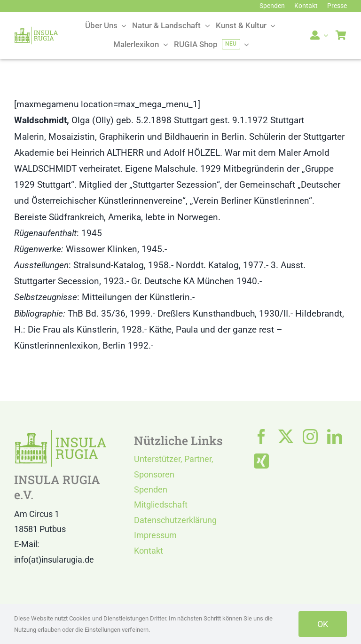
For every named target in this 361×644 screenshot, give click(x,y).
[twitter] (286, 437)
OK (323, 624)
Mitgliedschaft (161, 505)
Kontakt (149, 551)
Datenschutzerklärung (175, 520)
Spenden (151, 489)
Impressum (155, 535)
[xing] (261, 461)
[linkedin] (335, 437)
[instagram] (310, 437)
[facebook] (261, 437)
